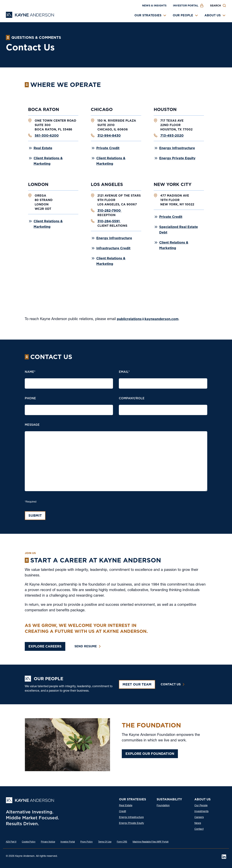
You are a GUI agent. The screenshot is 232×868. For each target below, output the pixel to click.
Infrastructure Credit (113, 248)
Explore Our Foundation (150, 754)
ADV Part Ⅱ (11, 842)
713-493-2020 (172, 136)
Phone (30, 398)
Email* (124, 372)
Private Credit (108, 148)
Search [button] (215, 6)
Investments (201, 812)
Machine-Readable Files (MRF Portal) (151, 842)
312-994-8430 (109, 136)
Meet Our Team (137, 684)
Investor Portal (186, 6)
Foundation (163, 806)
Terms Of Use (105, 842)
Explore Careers (45, 646)
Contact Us (171, 684)
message (32, 425)
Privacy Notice (48, 842)
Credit (123, 812)
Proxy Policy (86, 842)
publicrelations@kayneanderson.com (148, 319)
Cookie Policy (29, 842)
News (198, 823)
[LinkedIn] (224, 857)
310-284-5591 (109, 221)
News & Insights (154, 6)
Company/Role (132, 398)
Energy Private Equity (177, 158)
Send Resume (86, 646)
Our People (183, 15)
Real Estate (43, 148)
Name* (30, 372)
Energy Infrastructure (177, 148)
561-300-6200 (47, 136)
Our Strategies (148, 15)
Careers (199, 817)
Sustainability (169, 799)
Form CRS (122, 842)
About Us (213, 15)
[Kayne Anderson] (30, 17)
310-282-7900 (109, 210)
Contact (199, 829)
